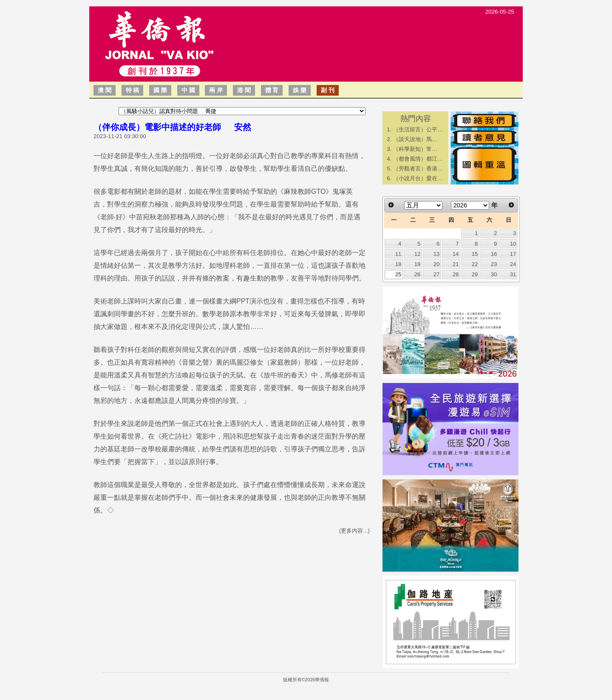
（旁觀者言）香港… (418, 169)
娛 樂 (300, 90)
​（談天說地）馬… (415, 139)
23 (494, 264)
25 (398, 274)
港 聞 (244, 90)
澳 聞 (105, 90)
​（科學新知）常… (415, 149)
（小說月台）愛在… (418, 178)
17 (513, 254)
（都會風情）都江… (418, 159)
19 (418, 264)
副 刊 (328, 90)
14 (456, 254)
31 (513, 274)
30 (494, 274)
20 (437, 264)
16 (494, 254)
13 (437, 254)
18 (398, 264)
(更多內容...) (354, 531)
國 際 (160, 90)
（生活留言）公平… (418, 129)
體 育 (272, 90)
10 (513, 244)
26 (418, 274)
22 (475, 264)
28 (456, 274)
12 (418, 254)
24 (513, 264)
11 (398, 254)
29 (475, 274)
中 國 (188, 90)
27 (437, 274)
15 (475, 254)
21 (456, 264)
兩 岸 (216, 90)
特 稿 (133, 90)
